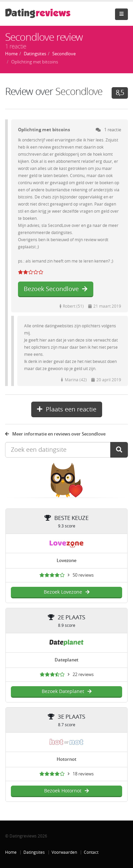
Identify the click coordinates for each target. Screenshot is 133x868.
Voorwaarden (64, 852)
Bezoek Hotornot (66, 791)
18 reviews (83, 774)
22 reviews (83, 674)
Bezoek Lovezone (67, 592)
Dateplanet (66, 660)
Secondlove (79, 92)
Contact (91, 852)
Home (11, 852)
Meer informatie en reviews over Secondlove (55, 434)
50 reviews (83, 575)
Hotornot (66, 759)
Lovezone (66, 561)
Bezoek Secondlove (56, 289)
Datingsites (34, 852)
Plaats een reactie (67, 409)
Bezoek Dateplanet (67, 691)
